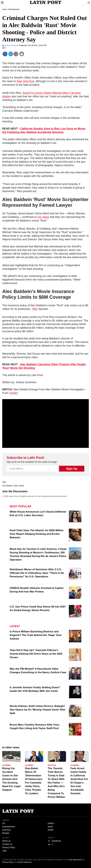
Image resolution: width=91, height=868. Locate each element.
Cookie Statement (24, 862)
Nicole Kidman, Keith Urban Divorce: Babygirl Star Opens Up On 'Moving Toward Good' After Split (38, 710)
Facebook (56, 841)
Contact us (7, 844)
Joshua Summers (12, 45)
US (4, 823)
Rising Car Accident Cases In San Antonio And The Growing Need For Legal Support (11, 779)
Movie (22, 486)
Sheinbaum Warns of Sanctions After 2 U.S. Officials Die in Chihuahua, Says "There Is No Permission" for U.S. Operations (37, 573)
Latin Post (46, 2)
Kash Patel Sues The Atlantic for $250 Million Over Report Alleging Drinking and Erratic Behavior (37, 534)
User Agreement (75, 860)
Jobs (4, 851)
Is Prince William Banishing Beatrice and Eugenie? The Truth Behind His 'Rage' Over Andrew (36, 635)
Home (5, 9)
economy (6, 830)
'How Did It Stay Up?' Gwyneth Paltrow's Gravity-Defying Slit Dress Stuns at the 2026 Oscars (36, 654)
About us (6, 841)
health (51, 830)
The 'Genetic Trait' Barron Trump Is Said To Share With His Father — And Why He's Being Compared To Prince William (56, 783)
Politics (52, 765)
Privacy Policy (9, 847)
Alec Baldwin (7, 486)
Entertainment (14, 9)
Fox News (43, 217)
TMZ (35, 309)
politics (51, 823)
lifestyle (6, 833)
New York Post (25, 81)
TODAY (14, 393)
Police (16, 486)
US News (6, 765)
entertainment (9, 827)
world (50, 827)
